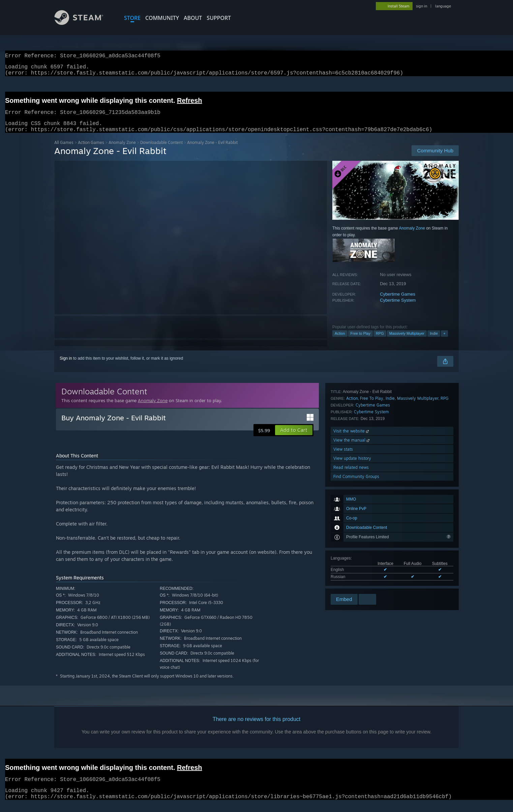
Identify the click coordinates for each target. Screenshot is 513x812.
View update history (352, 565)
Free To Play (372, 505)
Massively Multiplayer (407, 341)
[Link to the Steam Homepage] (84, 23)
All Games (64, 151)
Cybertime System (398, 308)
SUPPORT (219, 18)
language (443, 6)
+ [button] (444, 341)
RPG (380, 341)
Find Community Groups (356, 584)
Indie (434, 341)
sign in (421, 6)
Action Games (91, 151)
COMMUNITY (162, 18)
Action (340, 341)
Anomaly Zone (122, 151)
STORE (132, 18)
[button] (294, 438)
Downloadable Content (161, 151)
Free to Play (360, 341)
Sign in (66, 366)
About (193, 18)
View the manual (352, 547)
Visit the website (352, 538)
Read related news (351, 575)
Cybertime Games (398, 302)
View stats (343, 556)
